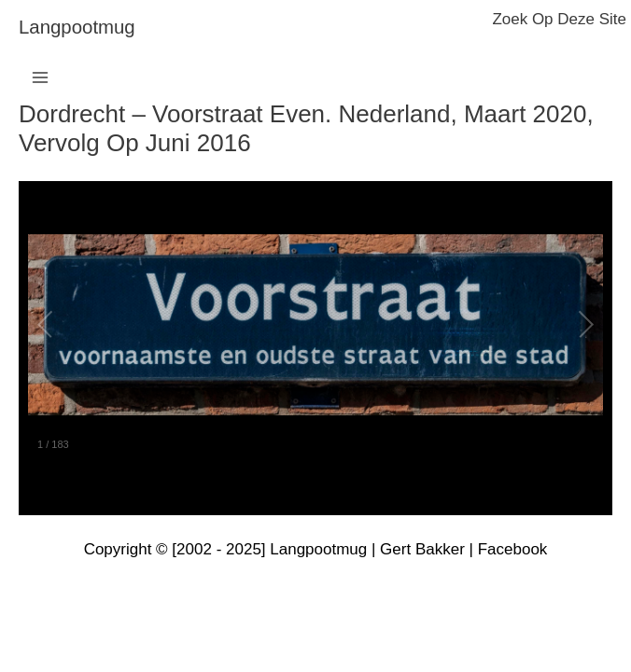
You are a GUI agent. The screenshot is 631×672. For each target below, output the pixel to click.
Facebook (513, 549)
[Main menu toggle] (40, 77)
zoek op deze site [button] (559, 19)
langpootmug (77, 27)
